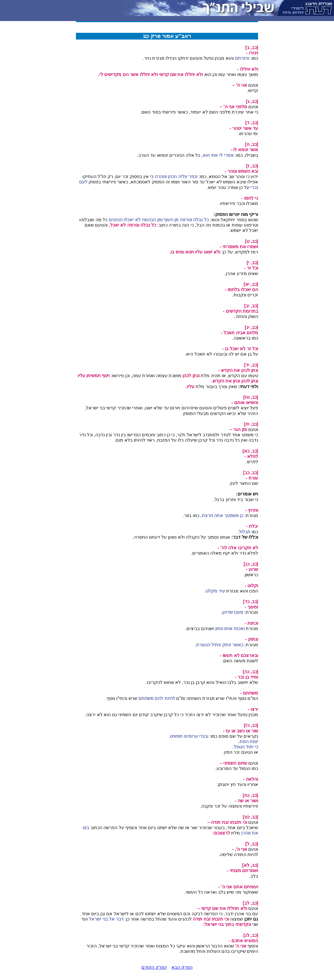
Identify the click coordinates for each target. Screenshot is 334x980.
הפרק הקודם (154, 967)
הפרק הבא (182, 967)
